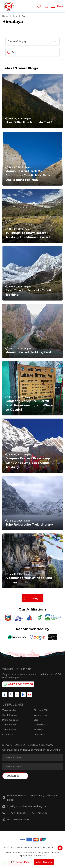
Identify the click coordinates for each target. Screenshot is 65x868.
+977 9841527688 (18, 684)
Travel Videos (9, 725)
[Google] (37, 637)
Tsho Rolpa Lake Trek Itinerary (29, 524)
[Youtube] (29, 695)
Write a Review (42, 715)
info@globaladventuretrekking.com (27, 806)
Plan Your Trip (41, 710)
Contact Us (39, 734)
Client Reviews (10, 715)
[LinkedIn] (23, 695)
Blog (15, 16)
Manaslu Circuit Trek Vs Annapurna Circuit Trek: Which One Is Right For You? (29, 175)
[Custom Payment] (33, 839)
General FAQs (41, 725)
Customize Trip (10, 734)
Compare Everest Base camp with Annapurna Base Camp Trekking (28, 463)
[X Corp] (11, 695)
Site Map (38, 730)
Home (5, 16)
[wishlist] (38, 6)
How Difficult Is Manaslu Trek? (29, 122)
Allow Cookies (44, 862)
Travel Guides (9, 710)
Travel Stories (9, 730)
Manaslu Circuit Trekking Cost (28, 352)
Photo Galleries (10, 720)
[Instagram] (17, 695)
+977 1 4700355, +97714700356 (27, 813)
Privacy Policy (21, 862)
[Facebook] (5, 695)
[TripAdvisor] (17, 637)
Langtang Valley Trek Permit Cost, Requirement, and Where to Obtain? (29, 405)
